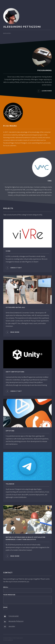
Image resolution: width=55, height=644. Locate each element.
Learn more (47, 91)
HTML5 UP (11, 640)
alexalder (12, 626)
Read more (15, 332)
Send (5, 607)
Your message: (27, 599)
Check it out (16, 268)
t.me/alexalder (14, 616)
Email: (27, 590)
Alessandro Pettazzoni (16, 621)
